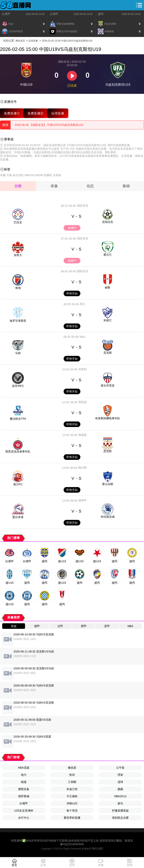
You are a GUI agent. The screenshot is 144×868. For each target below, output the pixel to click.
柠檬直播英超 (120, 811)
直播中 (72, 228)
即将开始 (72, 293)
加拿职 (83, 369)
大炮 (9, 175)
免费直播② (35, 113)
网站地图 (97, 849)
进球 (120, 782)
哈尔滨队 (18, 175)
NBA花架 (24, 768)
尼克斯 (108, 353)
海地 (18, 288)
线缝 (24, 782)
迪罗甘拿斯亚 (18, 321)
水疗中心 (24, 818)
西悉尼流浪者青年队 (18, 451)
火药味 (57, 175)
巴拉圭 (18, 222)
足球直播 (33, 41)
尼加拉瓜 (108, 222)
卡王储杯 (72, 796)
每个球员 (72, 811)
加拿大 (18, 255)
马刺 (18, 353)
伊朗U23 (72, 803)
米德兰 (108, 320)
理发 (120, 775)
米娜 (3, 175)
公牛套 (120, 768)
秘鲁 (108, 287)
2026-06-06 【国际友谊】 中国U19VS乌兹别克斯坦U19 (49, 125)
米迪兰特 (72, 789)
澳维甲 (83, 500)
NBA (82, 337)
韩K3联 (82, 468)
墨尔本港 (18, 517)
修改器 (72, 768)
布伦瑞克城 (108, 517)
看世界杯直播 (72, 818)
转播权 (48, 175)
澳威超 (83, 435)
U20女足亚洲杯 (24, 811)
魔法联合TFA (18, 419)
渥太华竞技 (108, 385)
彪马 (120, 803)
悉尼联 (108, 451)
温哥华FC (18, 386)
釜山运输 (108, 484)
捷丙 (101, 14)
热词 (72, 775)
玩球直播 (58, 113)
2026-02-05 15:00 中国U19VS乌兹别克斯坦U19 (67, 41)
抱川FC (18, 484)
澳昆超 (83, 402)
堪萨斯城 (24, 796)
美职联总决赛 (120, 818)
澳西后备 (24, 789)
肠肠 (120, 789)
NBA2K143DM (34, 175)
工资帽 (72, 782)
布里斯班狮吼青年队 (108, 418)
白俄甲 (6, 14)
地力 (24, 775)
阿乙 (83, 304)
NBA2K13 (120, 796)
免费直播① (12, 113)
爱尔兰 (108, 255)
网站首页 (20, 41)
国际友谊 (83, 206)
